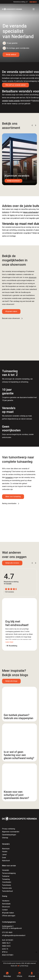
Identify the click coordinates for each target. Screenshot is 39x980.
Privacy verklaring (9, 829)
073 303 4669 (7, 932)
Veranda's (6, 870)
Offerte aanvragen (9, 916)
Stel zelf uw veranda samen (15, 85)
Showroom (6, 907)
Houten (5, 852)
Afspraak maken (11, 311)
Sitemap (5, 838)
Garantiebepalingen (9, 835)
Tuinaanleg (6, 879)
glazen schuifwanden (31, 212)
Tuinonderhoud (7, 891)
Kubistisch (6, 861)
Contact (5, 910)
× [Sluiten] (36, 952)
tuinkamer (6, 212)
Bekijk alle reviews (12, 563)
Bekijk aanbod (11, 55)
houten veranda (14, 101)
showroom (33, 277)
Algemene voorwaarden (11, 832)
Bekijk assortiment (13, 181)
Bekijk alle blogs (11, 681)
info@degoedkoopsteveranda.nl (14, 935)
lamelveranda (25, 101)
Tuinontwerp (6, 885)
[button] (32, 125)
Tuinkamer (6, 876)
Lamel (4, 855)
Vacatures (6, 901)
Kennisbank (6, 904)
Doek (4, 858)
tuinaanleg (9, 477)
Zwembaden (7, 882)
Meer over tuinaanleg (13, 497)
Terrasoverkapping (9, 873)
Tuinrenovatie (7, 888)
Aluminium (6, 849)
